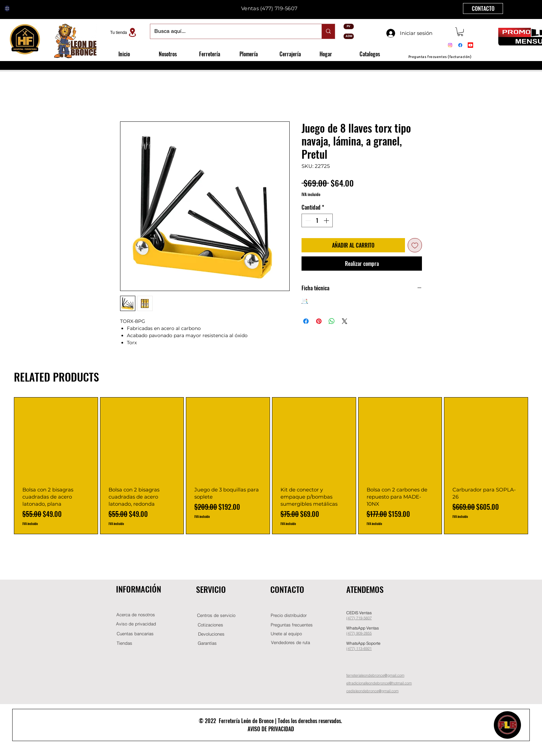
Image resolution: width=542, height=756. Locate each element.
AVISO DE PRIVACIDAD (271, 729)
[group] (271, 466)
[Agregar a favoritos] (415, 245)
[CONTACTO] (483, 8)
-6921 (367, 648)
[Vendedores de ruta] (290, 643)
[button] (460, 32)
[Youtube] (470, 45)
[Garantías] (207, 643)
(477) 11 (353, 648)
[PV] (349, 26)
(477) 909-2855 (359, 633)
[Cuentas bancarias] (135, 634)
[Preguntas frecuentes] (292, 625)
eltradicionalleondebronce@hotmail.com (379, 683)
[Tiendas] (124, 643)
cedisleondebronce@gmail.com (372, 691)
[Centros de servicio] (216, 615)
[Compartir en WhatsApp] (332, 321)
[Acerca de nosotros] (136, 615)
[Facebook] (460, 45)
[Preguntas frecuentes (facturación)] (440, 57)
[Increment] (327, 220)
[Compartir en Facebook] (306, 321)
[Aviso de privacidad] (136, 624)
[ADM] (349, 36)
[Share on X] (345, 321)
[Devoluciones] (211, 634)
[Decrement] (307, 220)
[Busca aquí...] (231, 31)
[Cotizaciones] (210, 625)
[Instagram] (450, 45)
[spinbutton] (317, 220)
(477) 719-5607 (279, 8)
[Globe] (7, 8)
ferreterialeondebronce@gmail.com (375, 675)
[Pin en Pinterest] (319, 321)
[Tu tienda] (124, 32)
